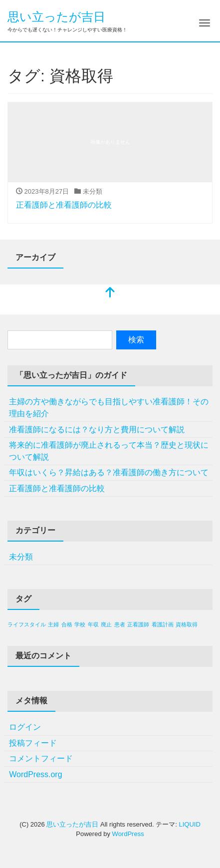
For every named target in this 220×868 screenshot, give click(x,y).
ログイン (25, 727)
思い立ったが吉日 (56, 17)
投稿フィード (33, 743)
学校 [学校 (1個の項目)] (80, 624)
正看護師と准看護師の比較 (64, 205)
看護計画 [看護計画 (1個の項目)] (163, 624)
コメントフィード (41, 758)
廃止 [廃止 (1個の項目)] (106, 624)
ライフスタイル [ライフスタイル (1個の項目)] (27, 624)
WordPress (128, 834)
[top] (110, 293)
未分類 (21, 557)
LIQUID (189, 824)
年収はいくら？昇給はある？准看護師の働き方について (109, 472)
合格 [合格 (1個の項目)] (67, 624)
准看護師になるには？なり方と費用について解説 (97, 430)
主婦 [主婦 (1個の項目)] (53, 624)
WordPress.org (35, 774)
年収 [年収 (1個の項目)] (93, 624)
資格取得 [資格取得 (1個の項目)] (187, 624)
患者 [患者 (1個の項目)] (120, 624)
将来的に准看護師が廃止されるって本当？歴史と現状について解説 (109, 451)
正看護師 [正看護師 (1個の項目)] (138, 624)
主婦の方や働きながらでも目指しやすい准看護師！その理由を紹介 (109, 408)
